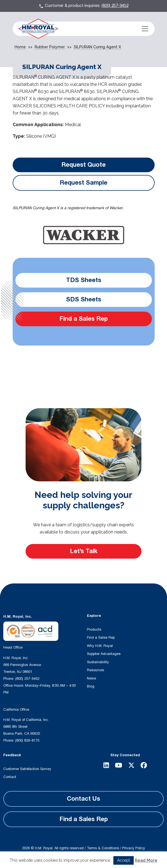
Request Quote (83, 165)
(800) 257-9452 (115, 6)
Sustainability (98, 662)
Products (94, 630)
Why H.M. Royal (100, 646)
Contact (10, 777)
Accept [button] (124, 860)
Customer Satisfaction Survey (27, 769)
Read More (146, 860)
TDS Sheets (84, 280)
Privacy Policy (134, 848)
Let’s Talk (84, 551)
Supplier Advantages (104, 654)
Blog (91, 686)
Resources (95, 670)
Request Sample (83, 183)
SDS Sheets (84, 299)
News (91, 678)
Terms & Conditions (103, 848)
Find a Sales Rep (84, 319)
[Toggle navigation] (145, 29)
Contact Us (83, 799)
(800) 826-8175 (27, 740)
